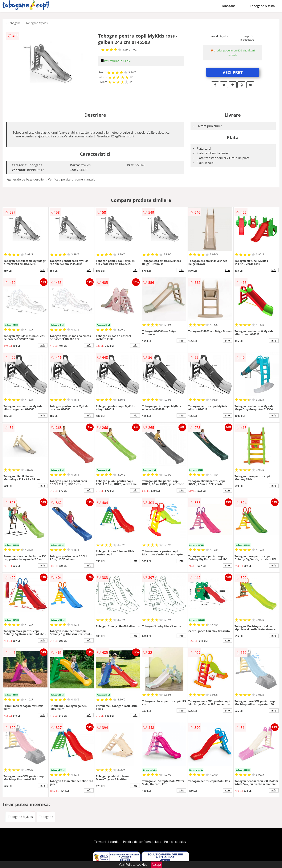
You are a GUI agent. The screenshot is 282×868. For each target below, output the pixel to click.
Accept (157, 865)
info (43, 270)
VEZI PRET (233, 72)
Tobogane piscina (262, 6)
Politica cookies (175, 842)
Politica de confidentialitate (142, 842)
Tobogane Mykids (37, 23)
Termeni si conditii (107, 842)
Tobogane (229, 6)
